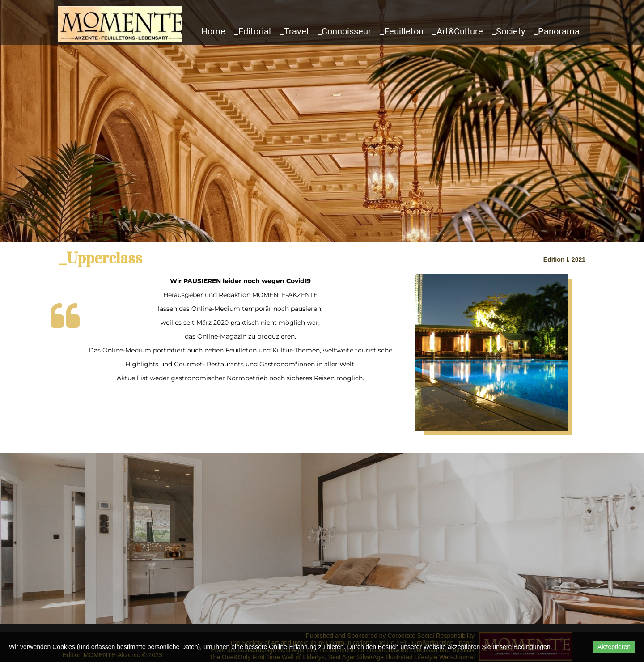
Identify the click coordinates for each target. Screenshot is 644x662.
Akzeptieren (614, 647)
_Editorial (253, 31)
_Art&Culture (458, 31)
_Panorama (557, 31)
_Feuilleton (402, 31)
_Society (508, 31)
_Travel (294, 31)
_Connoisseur (344, 31)
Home (213, 31)
